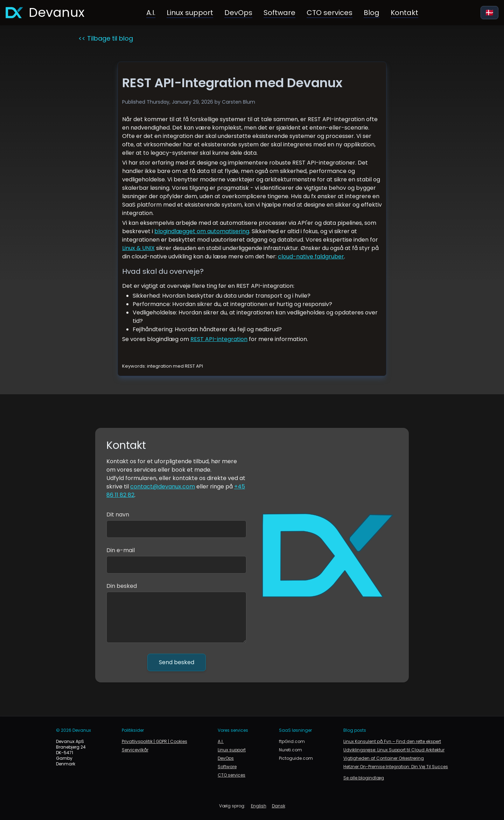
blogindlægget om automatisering (202, 231)
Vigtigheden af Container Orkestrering (384, 758)
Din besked (122, 586)
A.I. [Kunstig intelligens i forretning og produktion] (151, 13)
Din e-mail (121, 550)
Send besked (177, 662)
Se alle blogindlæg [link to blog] (364, 778)
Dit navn (118, 515)
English (259, 806)
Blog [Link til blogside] (372, 13)
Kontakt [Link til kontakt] (404, 13)
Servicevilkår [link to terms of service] (135, 750)
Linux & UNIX (138, 248)
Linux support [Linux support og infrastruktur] (190, 13)
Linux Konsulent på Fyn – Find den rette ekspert (392, 742)
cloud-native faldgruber (311, 256)
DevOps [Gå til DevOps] (238, 13)
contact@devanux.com (163, 487)
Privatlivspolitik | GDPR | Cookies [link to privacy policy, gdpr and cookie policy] (155, 742)
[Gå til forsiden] (45, 13)
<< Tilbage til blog (106, 38)
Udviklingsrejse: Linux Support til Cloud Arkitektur (394, 750)
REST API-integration (219, 339)
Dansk (279, 806)
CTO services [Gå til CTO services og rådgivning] (330, 13)
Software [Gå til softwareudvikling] (279, 13)
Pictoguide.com (296, 758)
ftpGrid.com (292, 742)
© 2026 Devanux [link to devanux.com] (73, 730)
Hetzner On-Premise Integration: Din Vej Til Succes (396, 767)
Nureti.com (290, 750)
